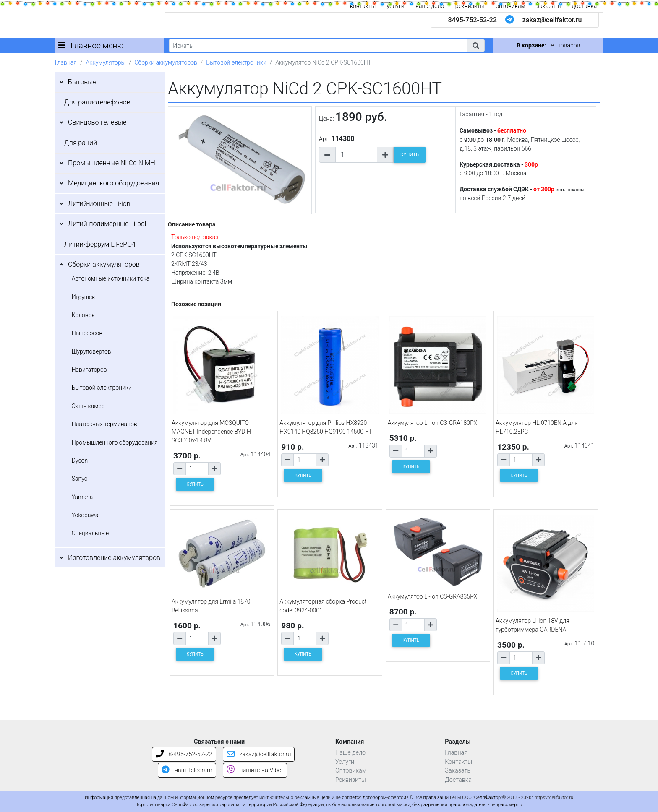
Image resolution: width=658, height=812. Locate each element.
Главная (66, 62)
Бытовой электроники (236, 62)
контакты (363, 6)
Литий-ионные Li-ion (99, 204)
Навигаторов (89, 370)
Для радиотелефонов (97, 102)
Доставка (458, 780)
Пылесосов (87, 333)
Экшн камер (88, 406)
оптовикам (510, 6)
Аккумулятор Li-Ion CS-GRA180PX (432, 423)
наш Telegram (187, 770)
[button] (476, 46)
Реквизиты (351, 780)
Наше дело (350, 753)
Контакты (458, 762)
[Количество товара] (356, 155)
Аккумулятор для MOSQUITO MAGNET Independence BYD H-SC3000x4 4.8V (212, 432)
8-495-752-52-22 (184, 754)
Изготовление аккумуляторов (114, 558)
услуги (396, 6)
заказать (548, 6)
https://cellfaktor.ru (554, 798)
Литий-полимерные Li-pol (107, 224)
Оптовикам (351, 771)
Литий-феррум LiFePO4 (100, 244)
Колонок (83, 315)
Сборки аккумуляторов (166, 62)
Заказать (458, 771)
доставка (585, 6)
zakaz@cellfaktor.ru (552, 20)
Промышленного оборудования (115, 442)
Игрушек (84, 297)
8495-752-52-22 (472, 20)
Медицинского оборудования (114, 183)
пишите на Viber (255, 770)
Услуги (345, 762)
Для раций (81, 143)
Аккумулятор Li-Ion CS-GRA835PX (432, 596)
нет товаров (548, 45)
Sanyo (80, 479)
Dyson (80, 461)
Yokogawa (85, 515)
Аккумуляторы (105, 62)
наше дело (430, 6)
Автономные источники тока (111, 278)
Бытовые (82, 82)
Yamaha (82, 497)
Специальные (90, 533)
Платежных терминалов (104, 424)
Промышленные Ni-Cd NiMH (112, 163)
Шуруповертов (91, 351)
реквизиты (470, 6)
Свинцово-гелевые (97, 122)
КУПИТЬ (410, 155)
